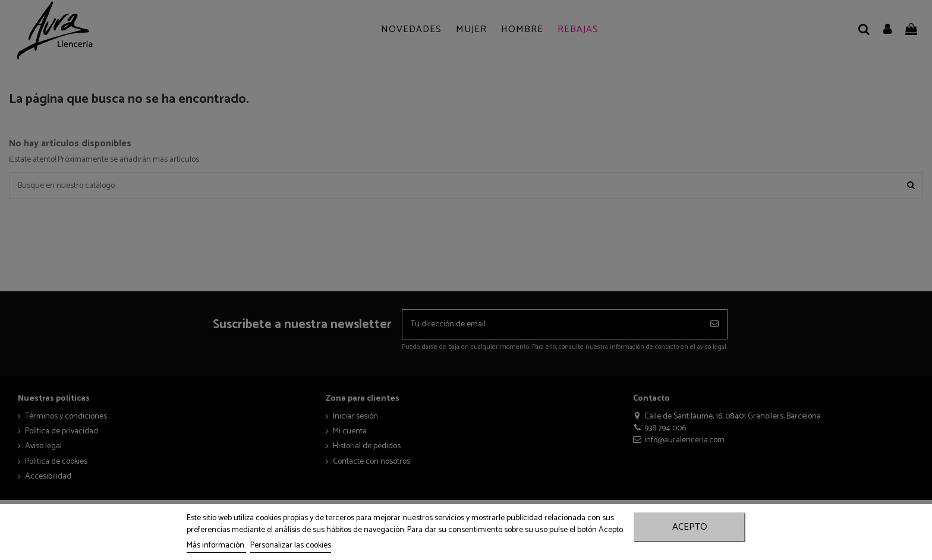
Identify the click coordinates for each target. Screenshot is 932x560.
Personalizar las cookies (291, 545)
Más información (216, 545)
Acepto (690, 527)
